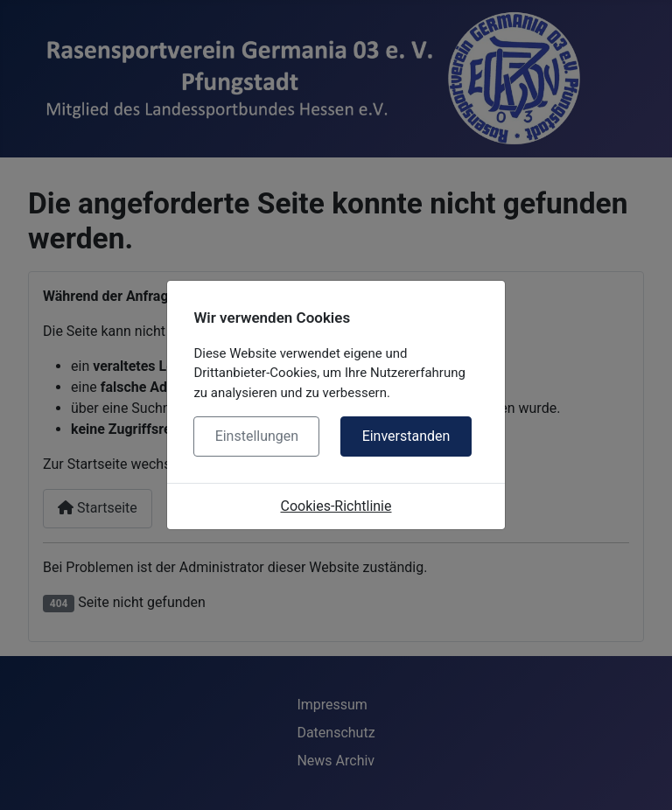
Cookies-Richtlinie (336, 506)
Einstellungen (257, 436)
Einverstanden (406, 436)
